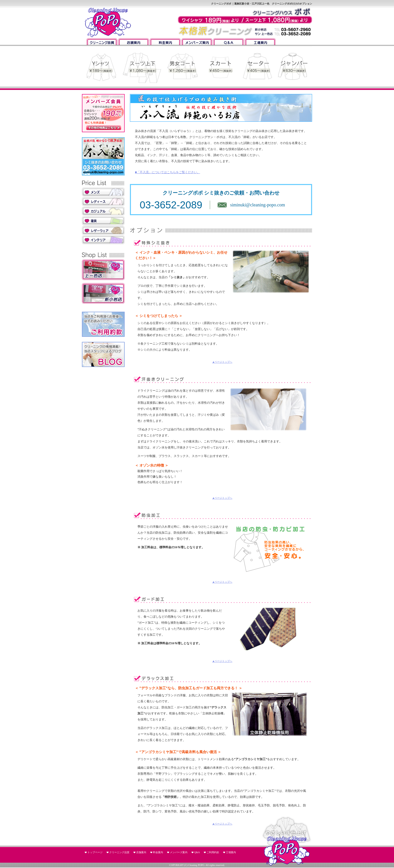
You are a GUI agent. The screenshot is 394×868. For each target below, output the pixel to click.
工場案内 (260, 42)
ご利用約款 (213, 852)
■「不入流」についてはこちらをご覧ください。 (167, 172)
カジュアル (103, 211)
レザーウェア (103, 230)
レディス (103, 202)
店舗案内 (134, 42)
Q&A (229, 42)
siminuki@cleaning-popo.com (258, 205)
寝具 (103, 221)
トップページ (95, 852)
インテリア (103, 240)
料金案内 (165, 42)
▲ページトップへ (222, 362)
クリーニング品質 (102, 42)
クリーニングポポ (107, 22)
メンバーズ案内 (197, 42)
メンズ (103, 192)
